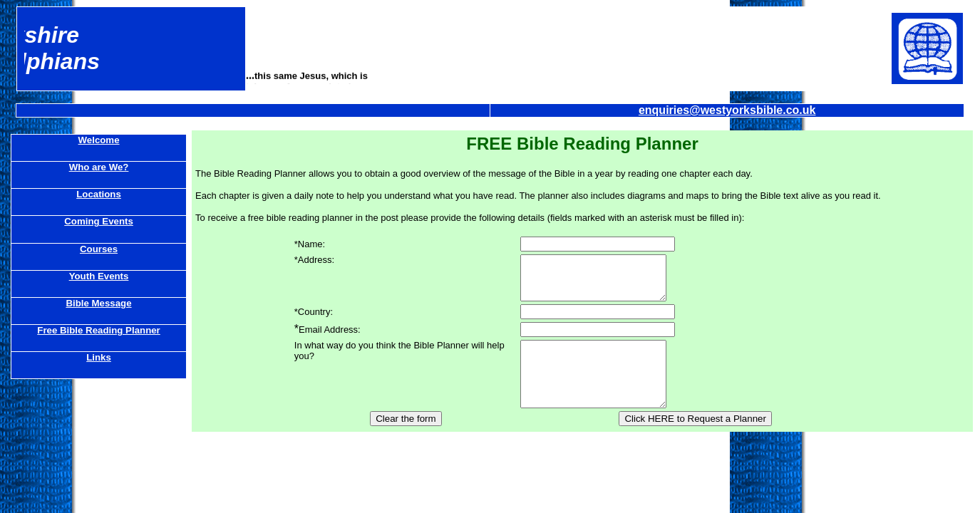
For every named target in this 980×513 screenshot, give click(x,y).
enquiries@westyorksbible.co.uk (727, 110)
